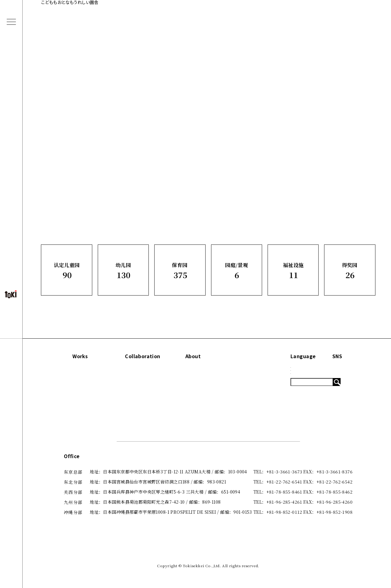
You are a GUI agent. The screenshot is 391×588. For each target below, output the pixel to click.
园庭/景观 (72, 401)
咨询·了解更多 (206, 401)
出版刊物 (201, 391)
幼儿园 (68, 380)
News (251, 370)
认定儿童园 (73, 370)
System (253, 391)
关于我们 (201, 380)
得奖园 (68, 421)
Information (261, 356)
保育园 (68, 391)
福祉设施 (71, 411)
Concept (201, 370)
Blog (250, 380)
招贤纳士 (201, 411)
